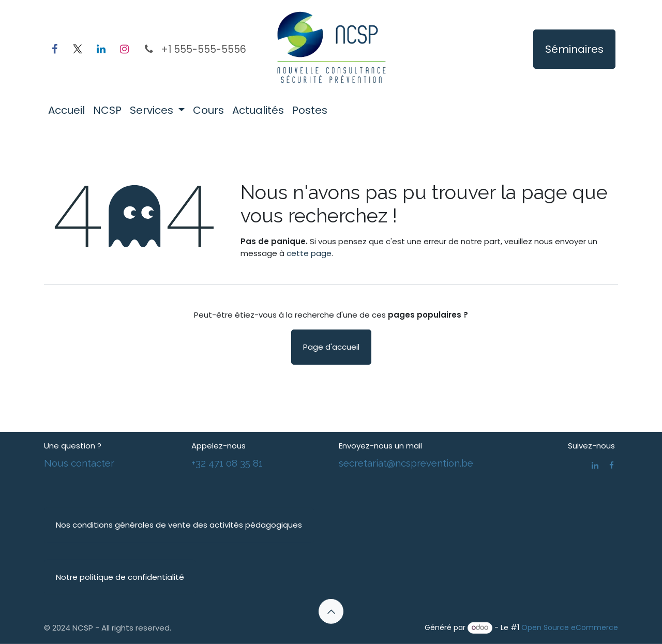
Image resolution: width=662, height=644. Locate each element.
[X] (78, 49)
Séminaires (574, 49)
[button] (331, 611)
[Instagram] (124, 49)
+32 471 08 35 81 (227, 462)
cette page (309, 253)
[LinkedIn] (101, 49)
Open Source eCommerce (570, 627)
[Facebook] (54, 49)
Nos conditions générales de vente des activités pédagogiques (179, 525)
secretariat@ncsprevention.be (406, 462)
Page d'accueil (331, 347)
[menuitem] (66, 110)
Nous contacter (79, 462)
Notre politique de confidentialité (120, 576)
